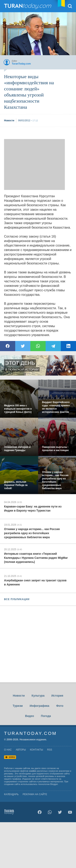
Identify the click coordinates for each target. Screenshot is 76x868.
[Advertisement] (34, 164)
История (57, 696)
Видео (30, 716)
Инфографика (39, 706)
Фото (60, 706)
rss (50, 750)
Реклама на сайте (35, 794)
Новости (19, 696)
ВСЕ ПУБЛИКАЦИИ (17, 599)
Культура (38, 696)
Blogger (54, 784)
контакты (37, 750)
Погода (46, 716)
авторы (21, 750)
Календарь (11, 794)
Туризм (18, 706)
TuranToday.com (28, 6)
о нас (8, 750)
